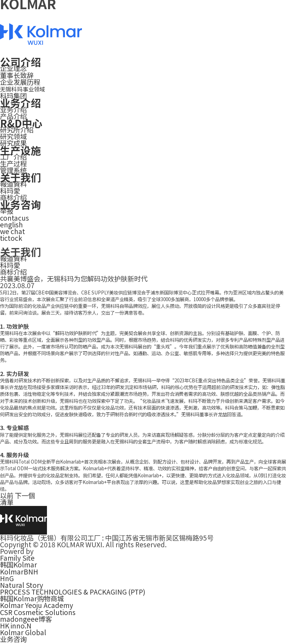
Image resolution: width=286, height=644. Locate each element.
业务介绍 (20, 103)
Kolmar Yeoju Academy (37, 605)
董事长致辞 (17, 75)
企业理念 (13, 68)
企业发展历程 (20, 82)
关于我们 (20, 177)
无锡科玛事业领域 (23, 89)
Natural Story (22, 585)
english (11, 225)
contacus (14, 218)
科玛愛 (10, 191)
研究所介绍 (17, 130)
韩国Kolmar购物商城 (32, 598)
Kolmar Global (23, 632)
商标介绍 (13, 272)
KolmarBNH (19, 572)
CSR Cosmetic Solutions (38, 612)
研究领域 (13, 136)
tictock (11, 238)
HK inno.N (16, 626)
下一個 (25, 495)
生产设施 (20, 150)
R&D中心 (21, 123)
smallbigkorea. (59, 551)
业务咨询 (20, 204)
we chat (13, 231)
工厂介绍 (13, 157)
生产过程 (13, 163)
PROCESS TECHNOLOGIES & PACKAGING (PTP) (73, 592)
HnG (7, 578)
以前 (7, 495)
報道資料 (13, 184)
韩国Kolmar (19, 565)
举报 (7, 211)
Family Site (17, 558)
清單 (7, 502)
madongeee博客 (26, 619)
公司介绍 (20, 62)
